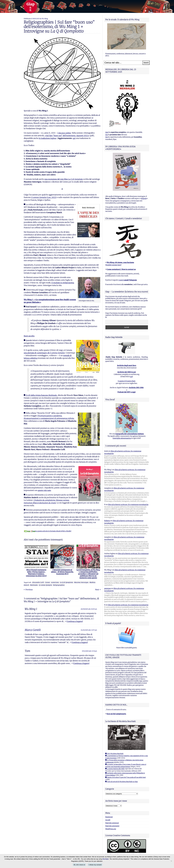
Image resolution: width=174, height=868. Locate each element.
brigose (144, 198)
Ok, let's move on (79, 865)
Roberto (107, 521)
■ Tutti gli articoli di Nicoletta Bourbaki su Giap (122, 782)
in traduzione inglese (48, 138)
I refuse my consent (95, 865)
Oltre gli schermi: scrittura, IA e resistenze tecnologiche (128, 505)
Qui (107, 135)
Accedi (108, 820)
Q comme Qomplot (45, 585)
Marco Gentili (33, 630)
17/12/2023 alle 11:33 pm (89, 651)
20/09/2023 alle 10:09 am (89, 609)
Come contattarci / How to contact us (121, 269)
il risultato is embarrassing (63, 283)
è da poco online (64, 133)
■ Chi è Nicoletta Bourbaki (114, 754)
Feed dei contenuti (112, 823)
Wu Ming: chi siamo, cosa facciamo (120, 262)
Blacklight (106, 859)
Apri (107, 132)
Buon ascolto (29, 336)
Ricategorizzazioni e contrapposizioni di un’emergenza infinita (49, 418)
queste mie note (44, 490)
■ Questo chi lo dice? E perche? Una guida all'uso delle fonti (126, 777)
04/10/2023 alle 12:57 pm (89, 630)
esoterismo (55, 582)
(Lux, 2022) (44, 197)
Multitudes (34, 585)
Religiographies (59, 585)
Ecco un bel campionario (116, 714)
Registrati (109, 817)
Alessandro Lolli (38, 582)
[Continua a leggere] (75, 621)
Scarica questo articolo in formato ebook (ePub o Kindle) (48, 531)
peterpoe (107, 588)
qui (74, 138)
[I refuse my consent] (171, 861)
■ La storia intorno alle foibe (115, 769)
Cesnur (48, 582)
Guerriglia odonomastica (122, 438)
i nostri (128, 280)
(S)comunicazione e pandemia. (50, 416)
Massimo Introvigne (81, 582)
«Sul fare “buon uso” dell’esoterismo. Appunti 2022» (67, 136)
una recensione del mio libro (64, 179)
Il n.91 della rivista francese (41, 395)
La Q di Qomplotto (67, 582)
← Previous (28, 590)
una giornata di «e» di (44, 353)
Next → (98, 590)
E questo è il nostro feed (127, 381)
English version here (113, 265)
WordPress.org (111, 829)
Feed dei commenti (112, 826)
